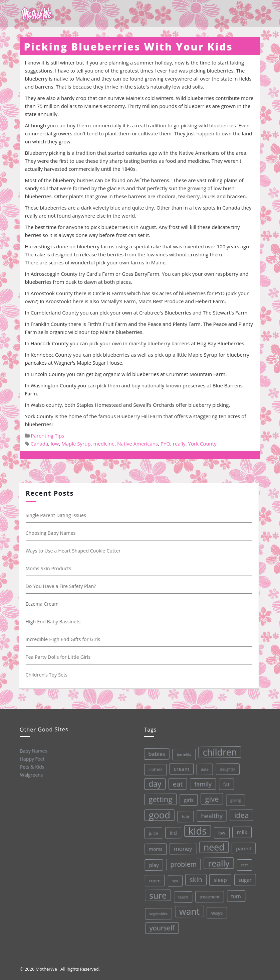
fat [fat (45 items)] (224, 783)
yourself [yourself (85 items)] (162, 928)
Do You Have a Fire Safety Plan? (63, 586)
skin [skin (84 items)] (195, 879)
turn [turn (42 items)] (235, 895)
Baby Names (33, 751)
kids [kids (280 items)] (196, 830)
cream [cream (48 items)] (179, 768)
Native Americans (137, 444)
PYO (165, 444)
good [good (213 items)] (158, 815)
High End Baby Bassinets (55, 622)
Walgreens (31, 774)
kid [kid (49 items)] (172, 832)
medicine (104, 444)
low (55, 444)
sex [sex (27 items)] (174, 880)
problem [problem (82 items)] (182, 864)
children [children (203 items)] (217, 751)
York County (202, 444)
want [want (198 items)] (189, 911)
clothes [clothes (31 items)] (153, 769)
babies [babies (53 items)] (154, 754)
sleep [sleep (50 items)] (219, 879)
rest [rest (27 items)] (243, 864)
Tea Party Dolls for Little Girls (60, 657)
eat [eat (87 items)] (176, 784)
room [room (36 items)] (154, 881)
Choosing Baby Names (52, 533)
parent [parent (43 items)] (242, 847)
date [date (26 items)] (202, 768)
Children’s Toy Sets (48, 675)
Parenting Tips (47, 436)
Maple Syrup (76, 444)
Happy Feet (32, 758)
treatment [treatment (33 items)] (209, 896)
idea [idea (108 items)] (240, 814)
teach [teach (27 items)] (182, 896)
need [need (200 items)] (213, 846)
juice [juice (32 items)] (152, 833)
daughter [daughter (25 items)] (225, 768)
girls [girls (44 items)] (187, 799)
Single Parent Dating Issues (58, 515)
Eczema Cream (44, 604)
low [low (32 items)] (220, 832)
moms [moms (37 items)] (154, 849)
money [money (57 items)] (182, 848)
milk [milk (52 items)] (240, 831)
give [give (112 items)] (210, 798)
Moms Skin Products (50, 568)
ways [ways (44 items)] (216, 912)
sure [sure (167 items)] (157, 895)
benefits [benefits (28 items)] (182, 754)
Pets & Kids (32, 766)
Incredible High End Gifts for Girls (65, 639)
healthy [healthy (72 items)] (210, 815)
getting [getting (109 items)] (158, 799)
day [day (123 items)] (153, 784)
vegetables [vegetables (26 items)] (158, 913)
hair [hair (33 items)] (184, 816)
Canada (39, 444)
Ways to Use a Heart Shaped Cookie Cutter (75, 551)
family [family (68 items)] (201, 783)
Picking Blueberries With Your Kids (128, 47)
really (179, 444)
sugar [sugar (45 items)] (244, 879)
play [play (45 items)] (153, 865)
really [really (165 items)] (218, 862)
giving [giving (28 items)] (234, 799)
